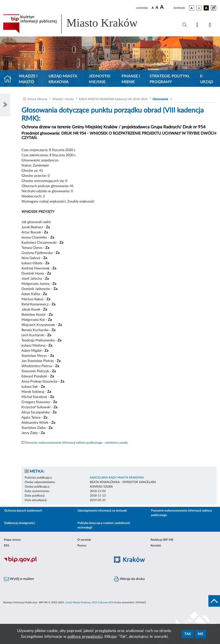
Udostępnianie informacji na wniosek (102, 511)
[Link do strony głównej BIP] (76, 24)
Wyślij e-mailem (19, 579)
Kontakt (156, 546)
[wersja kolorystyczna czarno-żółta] (206, 8)
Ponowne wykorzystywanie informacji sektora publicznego (181, 513)
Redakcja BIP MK (162, 540)
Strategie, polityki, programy (170, 79)
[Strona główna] (9, 79)
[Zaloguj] (211, 26)
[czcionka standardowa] (153, 8)
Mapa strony (12, 540)
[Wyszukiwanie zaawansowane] (185, 25)
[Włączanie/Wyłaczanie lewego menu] (5, 105)
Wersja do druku (129, 579)
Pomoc (82, 546)
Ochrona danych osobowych (23, 511)
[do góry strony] (214, 601)
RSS (7, 546)
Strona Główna (37, 99)
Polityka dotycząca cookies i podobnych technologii (104, 525)
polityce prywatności (85, 637)
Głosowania (160, 99)
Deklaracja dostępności (20, 523)
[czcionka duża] (166, 7)
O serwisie (84, 540)
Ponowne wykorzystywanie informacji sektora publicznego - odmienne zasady (77, 443)
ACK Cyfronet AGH (103, 602)
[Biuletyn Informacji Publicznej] (55, 562)
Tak (188, 634)
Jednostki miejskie (100, 79)
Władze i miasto (28, 79)
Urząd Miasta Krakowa (63, 79)
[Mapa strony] (198, 26)
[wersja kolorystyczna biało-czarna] (199, 8)
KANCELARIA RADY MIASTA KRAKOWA (117, 478)
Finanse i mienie (131, 79)
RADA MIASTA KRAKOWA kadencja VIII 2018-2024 (113, 99)
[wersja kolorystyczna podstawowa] (192, 8)
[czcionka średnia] (157, 8)
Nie (200, 634)
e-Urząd (207, 79)
